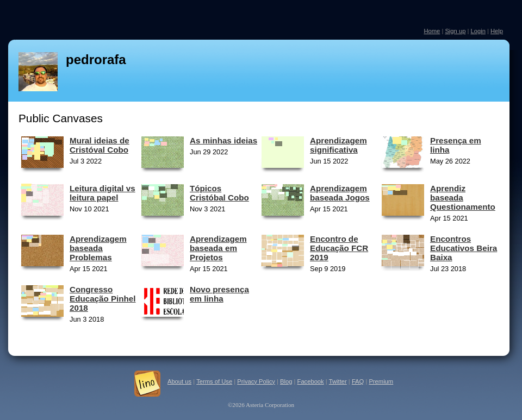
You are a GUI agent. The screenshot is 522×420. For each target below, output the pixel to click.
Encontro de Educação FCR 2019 (339, 248)
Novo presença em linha (219, 294)
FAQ (358, 381)
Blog (286, 381)
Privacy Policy (256, 381)
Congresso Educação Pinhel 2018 (103, 299)
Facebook (311, 381)
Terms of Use (214, 381)
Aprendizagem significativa (338, 145)
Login (478, 31)
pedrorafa (96, 59)
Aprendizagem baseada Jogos (340, 193)
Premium (381, 381)
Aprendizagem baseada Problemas (98, 248)
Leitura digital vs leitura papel (102, 193)
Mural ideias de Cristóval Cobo (100, 145)
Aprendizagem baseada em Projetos (218, 248)
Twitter (338, 381)
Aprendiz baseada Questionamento (463, 198)
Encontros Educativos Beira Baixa (464, 248)
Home (432, 31)
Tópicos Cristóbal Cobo (219, 193)
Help (497, 31)
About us (179, 381)
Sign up (455, 31)
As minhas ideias (223, 140)
